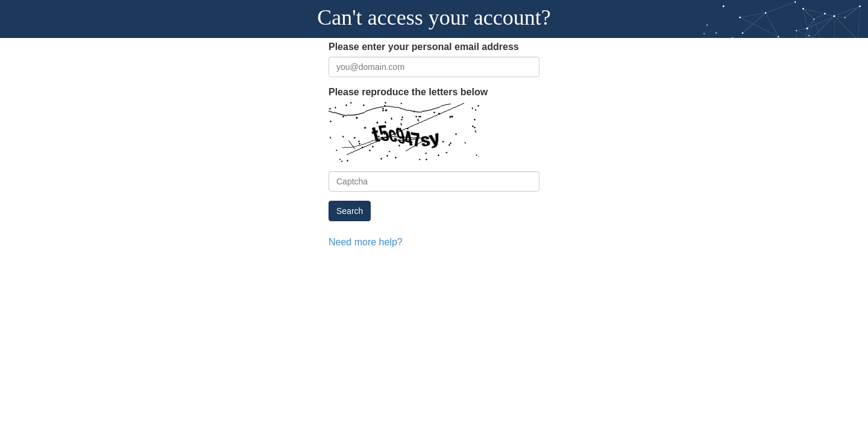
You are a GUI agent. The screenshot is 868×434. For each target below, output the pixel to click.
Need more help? (361, 241)
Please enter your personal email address (412, 47)
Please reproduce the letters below (398, 92)
